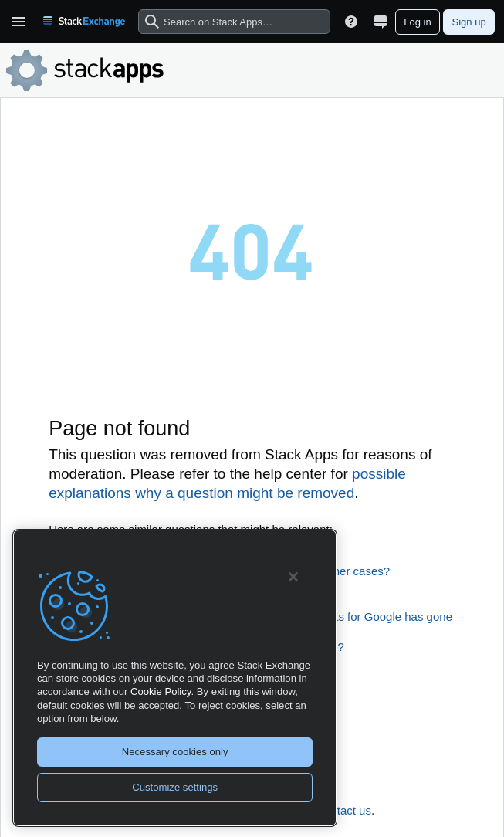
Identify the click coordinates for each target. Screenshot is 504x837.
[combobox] (234, 22)
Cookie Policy (161, 691)
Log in (417, 22)
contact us (345, 810)
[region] (175, 678)
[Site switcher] (381, 22)
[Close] (293, 577)
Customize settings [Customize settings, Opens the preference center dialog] (175, 787)
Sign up (469, 22)
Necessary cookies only (175, 752)
